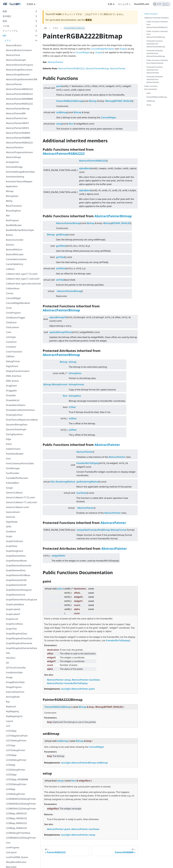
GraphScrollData (14, 624)
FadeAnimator (13, 449)
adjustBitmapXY (58, 317)
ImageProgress (14, 687)
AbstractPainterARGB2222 (19, 94)
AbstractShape (13, 157)
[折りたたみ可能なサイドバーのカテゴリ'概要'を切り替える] (36, 11)
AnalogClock (12, 162)
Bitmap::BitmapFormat (55, 384)
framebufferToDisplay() (118, 640)
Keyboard (11, 706)
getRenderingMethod (88, 482)
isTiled (72, 407)
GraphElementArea (16, 556)
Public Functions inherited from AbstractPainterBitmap (157, 34)
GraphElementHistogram (19, 590)
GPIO (9, 527)
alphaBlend (85, 168)
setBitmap (62, 112)
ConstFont (11, 342)
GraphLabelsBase (15, 604)
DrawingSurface (14, 415)
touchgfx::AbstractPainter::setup (78, 835)
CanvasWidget (13, 298)
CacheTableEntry (15, 264)
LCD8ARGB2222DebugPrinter (21, 804)
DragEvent (11, 386)
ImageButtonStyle (15, 682)
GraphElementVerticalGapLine (21, 600)
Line (8, 843)
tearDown (82, 493)
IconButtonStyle (14, 672)
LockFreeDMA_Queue (17, 857)
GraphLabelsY (13, 614)
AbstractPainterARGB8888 (19, 99)
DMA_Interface (14, 376)
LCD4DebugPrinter (16, 794)
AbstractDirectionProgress (20, 65)
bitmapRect (75, 396)
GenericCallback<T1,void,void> (22, 502)
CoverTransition (14, 352)
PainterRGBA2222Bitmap (69, 101)
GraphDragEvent (15, 551)
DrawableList (13, 400)
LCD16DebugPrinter (16, 741)
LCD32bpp (11, 775)
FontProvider (13, 473)
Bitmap (10, 191)
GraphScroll (12, 619)
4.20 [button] (110, 4)
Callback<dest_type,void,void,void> (23, 284)
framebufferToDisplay (88, 463)
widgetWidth (58, 556)
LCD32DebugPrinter (16, 784)
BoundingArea (13, 211)
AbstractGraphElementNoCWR (22, 79)
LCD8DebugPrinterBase (18, 833)
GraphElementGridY (16, 585)
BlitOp (9, 201)
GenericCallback (14, 493)
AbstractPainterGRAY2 (17, 123)
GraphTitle (11, 629)
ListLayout (11, 852)
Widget (86, 52)
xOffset (73, 418)
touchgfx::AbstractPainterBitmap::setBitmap (84, 763)
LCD (8, 726)
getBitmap (62, 235)
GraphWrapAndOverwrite (19, 643)
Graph (9, 536)
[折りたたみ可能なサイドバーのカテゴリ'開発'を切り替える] (36, 21)
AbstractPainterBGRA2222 (19, 104)
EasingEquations (14, 434)
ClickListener (13, 327)
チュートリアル (10, 31)
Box (8, 216)
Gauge (9, 488)
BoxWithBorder (14, 225)
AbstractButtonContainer (19, 50)
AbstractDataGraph (16, 60)
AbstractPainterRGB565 (18, 133)
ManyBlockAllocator (16, 862)
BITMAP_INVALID (123, 101)
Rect (71, 124)
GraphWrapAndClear (17, 634)
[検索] (162, 4)
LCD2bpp (11, 765)
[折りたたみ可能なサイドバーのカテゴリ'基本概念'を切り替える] (36, 16)
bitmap (73, 362)
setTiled (60, 280)
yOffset (73, 430)
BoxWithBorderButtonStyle (20, 230)
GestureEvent (13, 512)
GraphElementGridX (16, 580)
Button (10, 235)
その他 (6, 26)
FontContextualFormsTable (20, 463)
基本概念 (7, 16)
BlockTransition (14, 206)
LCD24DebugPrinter (16, 760)
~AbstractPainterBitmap (69, 291)
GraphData (12, 546)
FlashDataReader (15, 454)
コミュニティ (124, 4)
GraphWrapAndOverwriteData (21, 648)
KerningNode (13, 697)
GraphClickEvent (14, 541)
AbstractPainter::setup (59, 680)
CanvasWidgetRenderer (18, 303)
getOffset (61, 246)
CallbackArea (13, 288)
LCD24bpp (11, 755)
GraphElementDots (16, 570)
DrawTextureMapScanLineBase (22, 420)
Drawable (11, 395)
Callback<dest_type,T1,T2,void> (22, 274)
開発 (5, 21)
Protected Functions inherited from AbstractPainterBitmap (156, 44)
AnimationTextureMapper (19, 181)
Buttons (10, 245)
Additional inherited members (157, 18)
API (4, 36)
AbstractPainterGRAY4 (17, 128)
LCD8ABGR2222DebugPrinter (21, 799)
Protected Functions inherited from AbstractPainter (155, 70)
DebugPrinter (13, 361)
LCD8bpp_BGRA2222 (16, 823)
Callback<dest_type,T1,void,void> (23, 279)
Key (8, 702)
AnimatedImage (14, 167)
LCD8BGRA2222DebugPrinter (21, 809)
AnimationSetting (15, 177)
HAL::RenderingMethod (63, 482)
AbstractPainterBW (16, 113)
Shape (123, 49)
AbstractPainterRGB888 (18, 138)
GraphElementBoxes (16, 561)
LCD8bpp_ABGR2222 (16, 813)
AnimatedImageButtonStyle (20, 172)
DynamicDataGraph (16, 429)
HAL (8, 653)
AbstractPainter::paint (59, 829)
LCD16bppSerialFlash (17, 736)
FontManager (13, 468)
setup (59, 124)
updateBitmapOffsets (61, 332)
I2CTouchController (16, 668)
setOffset (61, 268)
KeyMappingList (14, 716)
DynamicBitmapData (17, 425)
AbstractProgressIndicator (20, 152)
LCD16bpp (11, 731)
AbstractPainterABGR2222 (19, 89)
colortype (11, 337)
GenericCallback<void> (18, 507)
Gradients (11, 531)
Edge (9, 439)
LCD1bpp (11, 745)
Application (12, 186)
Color (9, 332)
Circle (9, 308)
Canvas (10, 293)
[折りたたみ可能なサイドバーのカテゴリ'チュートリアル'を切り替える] (36, 31)
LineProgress (13, 847)
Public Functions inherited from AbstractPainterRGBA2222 (157, 24)
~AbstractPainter (85, 508)
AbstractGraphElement (18, 75)
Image (9, 677)
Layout (9, 721)
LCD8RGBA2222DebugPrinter (21, 838)
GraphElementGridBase (18, 575)
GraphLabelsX (13, 609)
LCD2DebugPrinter (16, 770)
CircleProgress (13, 313)
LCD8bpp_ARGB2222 (16, 818)
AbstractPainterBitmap (18, 109)
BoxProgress (12, 220)
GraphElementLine (16, 595)
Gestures (11, 517)
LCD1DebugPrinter (16, 750)
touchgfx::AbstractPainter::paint (78, 689)
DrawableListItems (16, 405)
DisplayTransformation (18, 371)
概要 (5, 11)
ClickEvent (11, 322)
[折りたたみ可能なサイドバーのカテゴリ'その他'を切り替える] (36, 26)
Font (8, 459)
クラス (8, 41)
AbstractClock (13, 55)
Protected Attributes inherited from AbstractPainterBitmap (156, 53)
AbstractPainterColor (17, 118)
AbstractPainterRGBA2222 (19, 143)
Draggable (11, 391)
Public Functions (151, 14)
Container (11, 347)
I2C (8, 663)
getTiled (60, 257)
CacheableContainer (16, 259)
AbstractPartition (15, 147)
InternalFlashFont (15, 692)
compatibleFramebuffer (89, 530)
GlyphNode (12, 522)
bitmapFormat (76, 384)
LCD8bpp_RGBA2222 (16, 828)
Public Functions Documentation (151, 88)
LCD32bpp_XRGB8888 (17, 779)
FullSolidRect (13, 483)
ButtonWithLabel (15, 254)
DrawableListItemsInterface (20, 410)
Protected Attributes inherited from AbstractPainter (155, 79)
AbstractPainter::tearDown (86, 680)
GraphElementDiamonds (19, 566)
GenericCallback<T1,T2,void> (21, 497)
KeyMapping (12, 711)
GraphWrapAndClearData (19, 638)
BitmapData (12, 196)
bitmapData (75, 373)
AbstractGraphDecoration (19, 70)
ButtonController (15, 240)
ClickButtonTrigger (16, 318)
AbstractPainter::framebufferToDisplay (67, 683)
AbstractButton (14, 45)
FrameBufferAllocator (17, 478)
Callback (10, 269)
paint (59, 86)
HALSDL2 (11, 658)
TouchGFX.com (142, 4)
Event (9, 444)
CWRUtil (10, 356)
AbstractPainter (14, 84)
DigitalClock (12, 366)
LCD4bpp (11, 789)
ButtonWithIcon (14, 250)
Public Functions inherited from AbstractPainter (157, 62)
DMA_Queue (12, 381)
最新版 (89, 20)
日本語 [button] (30, 4)
